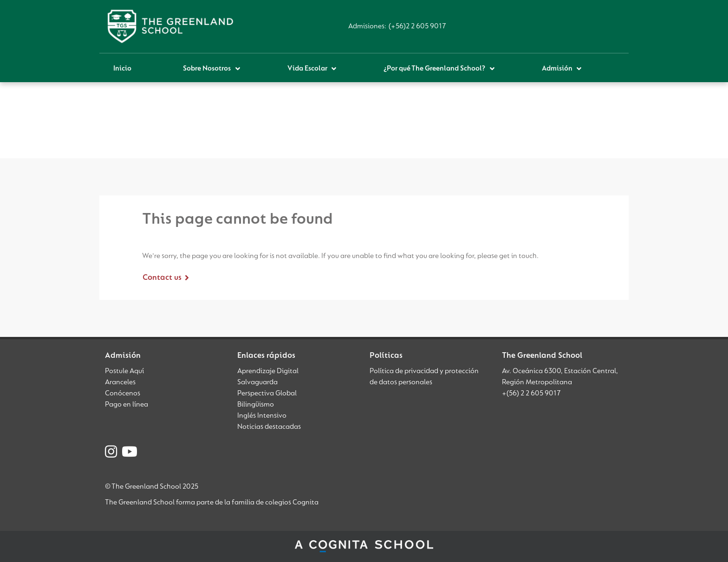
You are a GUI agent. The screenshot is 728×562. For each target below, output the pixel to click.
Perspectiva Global (267, 394)
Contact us (162, 278)
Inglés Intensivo (262, 416)
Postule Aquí (124, 371)
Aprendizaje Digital (268, 371)
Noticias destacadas (269, 427)
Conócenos (123, 394)
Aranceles (120, 382)
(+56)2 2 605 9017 (417, 26)
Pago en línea (127, 405)
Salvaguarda (257, 382)
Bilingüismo (256, 405)
